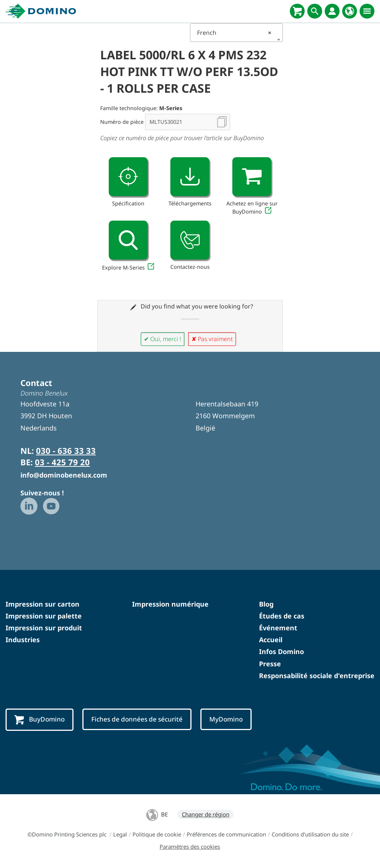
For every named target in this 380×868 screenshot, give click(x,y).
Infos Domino (281, 651)
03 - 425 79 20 (62, 462)
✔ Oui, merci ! (163, 339)
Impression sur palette (44, 616)
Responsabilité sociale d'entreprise (317, 676)
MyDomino (232, 719)
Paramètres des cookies (190, 847)
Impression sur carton (42, 604)
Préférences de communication (226, 835)
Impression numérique (170, 604)
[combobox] (236, 33)
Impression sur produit (44, 628)
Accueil (271, 640)
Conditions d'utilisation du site (310, 835)
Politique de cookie (157, 835)
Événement (278, 628)
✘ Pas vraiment (212, 339)
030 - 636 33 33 (66, 450)
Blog (266, 604)
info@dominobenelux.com (64, 475)
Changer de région (206, 815)
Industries (23, 640)
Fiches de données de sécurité (140, 719)
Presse (270, 664)
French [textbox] (234, 33)
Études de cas (282, 616)
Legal (120, 835)
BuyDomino (40, 720)
